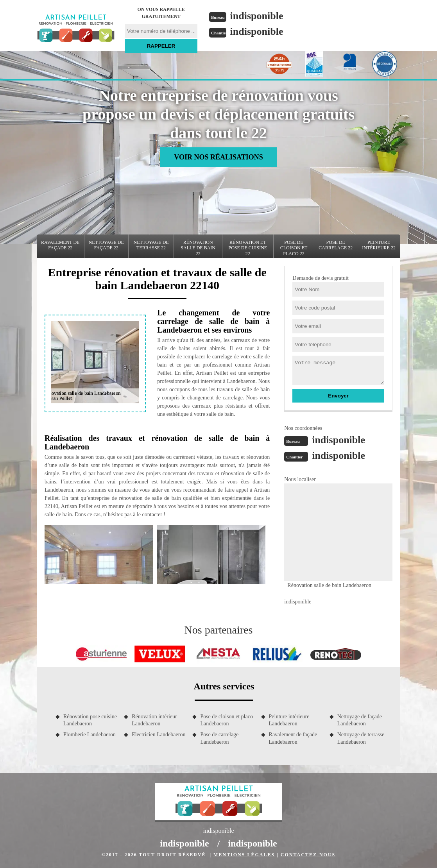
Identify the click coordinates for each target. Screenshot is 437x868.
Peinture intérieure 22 (379, 245)
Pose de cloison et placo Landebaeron (227, 720)
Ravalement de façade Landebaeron (293, 738)
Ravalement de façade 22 (60, 245)
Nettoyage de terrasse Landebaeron (361, 738)
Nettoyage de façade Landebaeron (360, 720)
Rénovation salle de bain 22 (198, 248)
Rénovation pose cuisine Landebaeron (90, 720)
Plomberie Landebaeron (90, 735)
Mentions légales (244, 855)
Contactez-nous (308, 855)
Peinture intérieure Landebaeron (289, 720)
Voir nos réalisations (218, 157)
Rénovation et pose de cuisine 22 (248, 248)
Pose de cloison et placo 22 (294, 248)
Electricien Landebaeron (159, 735)
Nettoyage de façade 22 (106, 245)
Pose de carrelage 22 (336, 245)
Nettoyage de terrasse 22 (151, 245)
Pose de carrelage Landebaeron (219, 738)
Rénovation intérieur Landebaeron (154, 720)
